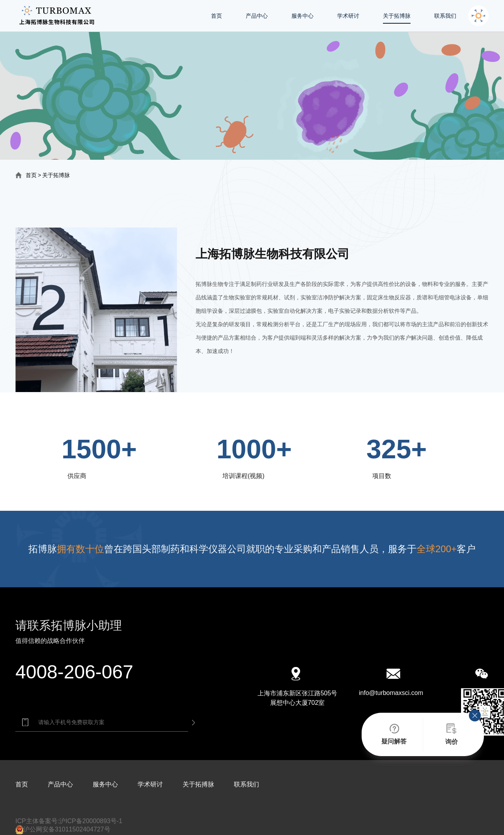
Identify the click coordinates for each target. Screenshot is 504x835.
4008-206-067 (74, 672)
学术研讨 (348, 16)
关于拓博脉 (397, 16)
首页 (217, 16)
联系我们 (445, 16)
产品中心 (257, 16)
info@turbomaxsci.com (391, 693)
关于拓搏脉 (198, 784)
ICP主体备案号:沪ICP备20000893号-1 (69, 821)
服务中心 (302, 16)
